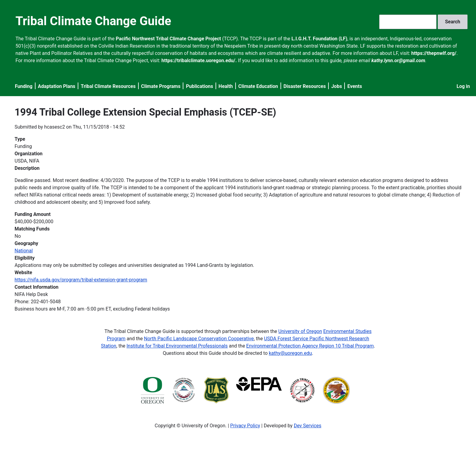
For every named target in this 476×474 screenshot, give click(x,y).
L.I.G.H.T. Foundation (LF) (319, 39)
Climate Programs (161, 86)
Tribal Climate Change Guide (93, 21)
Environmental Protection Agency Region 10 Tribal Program (310, 346)
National (24, 251)
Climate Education (258, 86)
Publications (199, 86)
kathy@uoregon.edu (291, 353)
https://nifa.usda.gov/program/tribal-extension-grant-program (81, 280)
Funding (24, 86)
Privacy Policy (245, 426)
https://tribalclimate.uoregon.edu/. (199, 61)
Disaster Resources (305, 86)
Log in (463, 86)
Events (355, 86)
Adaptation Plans (57, 86)
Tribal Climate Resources (108, 86)
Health (226, 86)
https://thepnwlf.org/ (434, 53)
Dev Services (308, 426)
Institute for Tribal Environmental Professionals (177, 346)
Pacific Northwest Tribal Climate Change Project (168, 39)
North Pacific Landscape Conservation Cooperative (199, 339)
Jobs (337, 86)
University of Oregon (300, 331)
